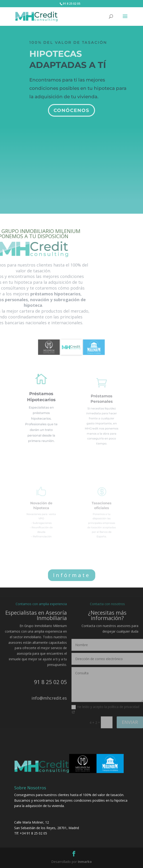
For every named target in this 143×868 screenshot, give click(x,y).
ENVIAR (130, 718)
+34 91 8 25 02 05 (33, 833)
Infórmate (72, 575)
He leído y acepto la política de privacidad (105, 706)
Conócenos (71, 108)
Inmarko (85, 862)
